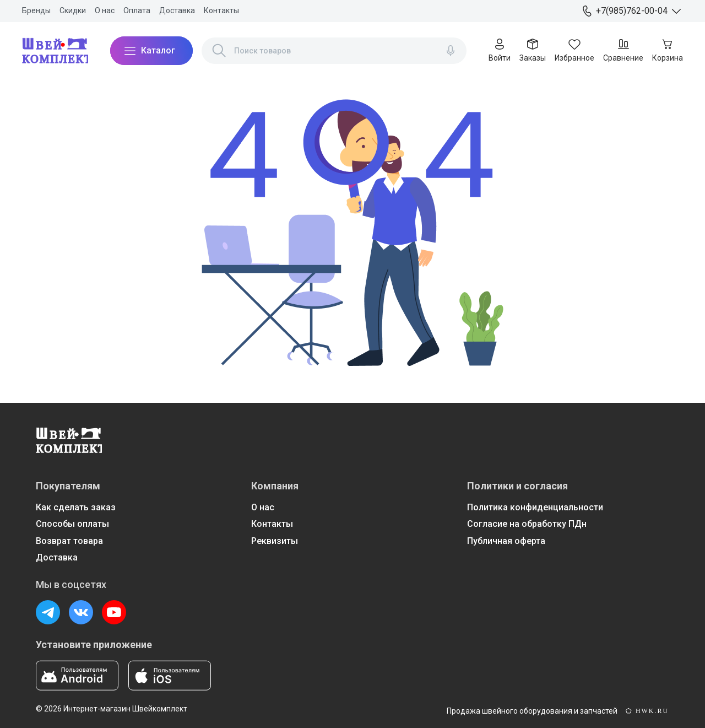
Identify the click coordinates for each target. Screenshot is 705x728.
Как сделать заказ (76, 507)
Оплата (137, 10)
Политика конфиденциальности (535, 507)
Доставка (177, 10)
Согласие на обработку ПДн (527, 524)
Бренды (36, 10)
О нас (105, 10)
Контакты (221, 10)
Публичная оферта (506, 541)
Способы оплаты (72, 524)
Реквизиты (275, 541)
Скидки (73, 10)
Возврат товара (69, 541)
